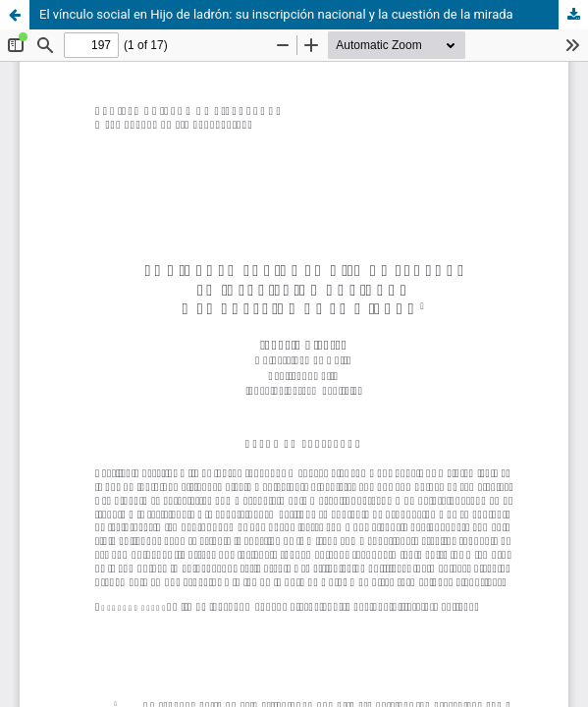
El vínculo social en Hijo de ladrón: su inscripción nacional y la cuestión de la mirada (276, 14)
